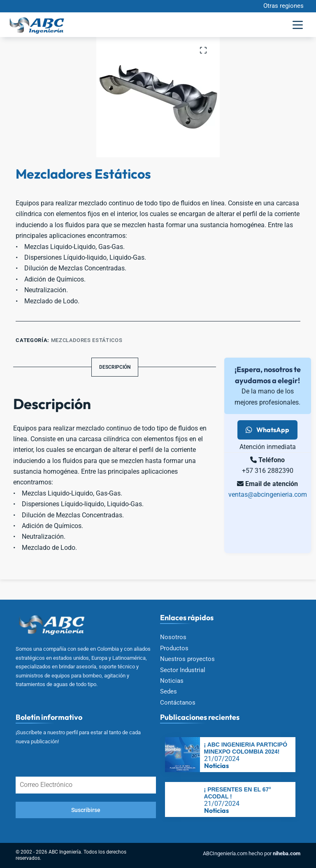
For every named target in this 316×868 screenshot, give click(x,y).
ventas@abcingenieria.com (268, 495)
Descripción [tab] (115, 367)
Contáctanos (178, 703)
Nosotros (173, 637)
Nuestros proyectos (187, 659)
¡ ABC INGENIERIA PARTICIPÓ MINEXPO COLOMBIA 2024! (246, 748)
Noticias (172, 681)
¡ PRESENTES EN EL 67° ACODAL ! (238, 793)
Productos (174, 648)
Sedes (168, 691)
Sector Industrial (183, 670)
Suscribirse (86, 810)
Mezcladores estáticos (87, 340)
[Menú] (298, 25)
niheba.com (287, 853)
